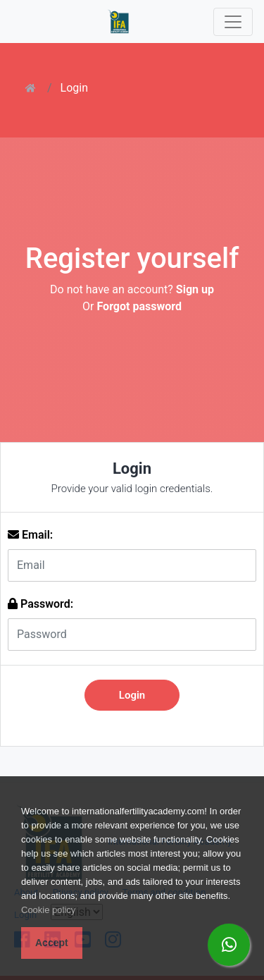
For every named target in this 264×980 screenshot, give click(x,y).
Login (74, 88)
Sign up (195, 289)
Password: (40, 604)
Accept (52, 943)
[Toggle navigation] (233, 22)
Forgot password (139, 306)
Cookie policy (48, 910)
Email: (30, 535)
